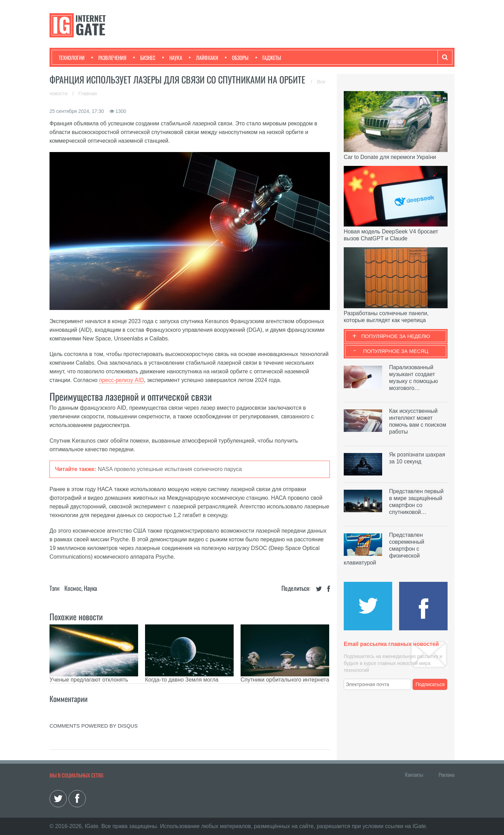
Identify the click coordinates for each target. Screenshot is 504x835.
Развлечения (109, 57)
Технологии (72, 57)
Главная (88, 94)
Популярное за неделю (396, 336)
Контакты (414, 774)
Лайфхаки (204, 57)
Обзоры (237, 57)
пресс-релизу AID (121, 380)
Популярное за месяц (396, 351)
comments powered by (94, 726)
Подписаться (430, 684)
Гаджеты (268, 57)
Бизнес (144, 57)
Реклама (447, 774)
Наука (172, 57)
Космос (73, 588)
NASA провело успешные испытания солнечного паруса (170, 469)
